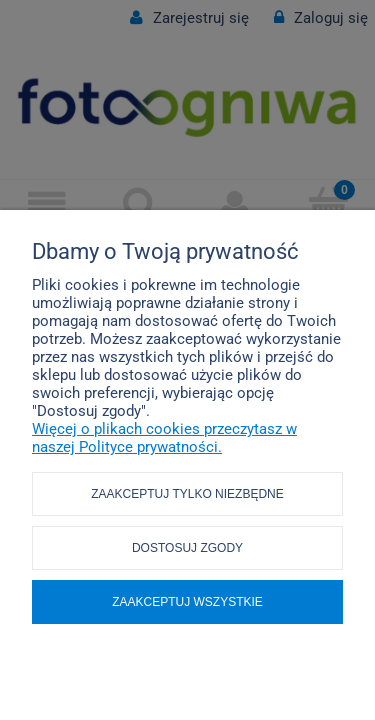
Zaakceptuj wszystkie (187, 602)
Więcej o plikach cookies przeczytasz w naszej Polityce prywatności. (164, 438)
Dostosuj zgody (187, 548)
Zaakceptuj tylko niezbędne (187, 494)
